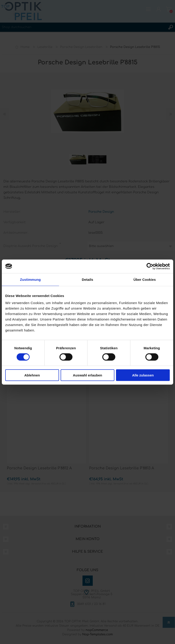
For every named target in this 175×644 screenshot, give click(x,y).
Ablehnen (32, 375)
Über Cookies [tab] (145, 279)
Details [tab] (87, 279)
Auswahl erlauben (87, 375)
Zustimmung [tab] (30, 279)
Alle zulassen (143, 375)
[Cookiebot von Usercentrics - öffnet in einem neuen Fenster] (150, 266)
